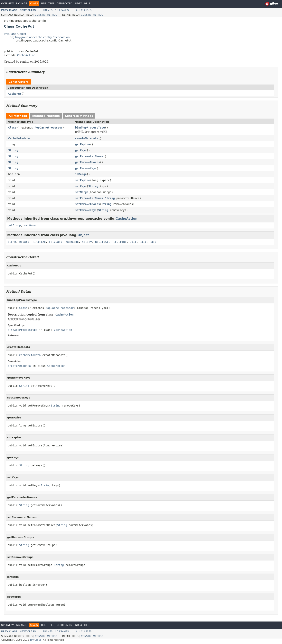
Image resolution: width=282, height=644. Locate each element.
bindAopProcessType (90, 128)
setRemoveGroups (88, 204)
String (13, 150)
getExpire (83, 144)
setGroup (31, 225)
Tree (51, 4)
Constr (40, 15)
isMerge (81, 174)
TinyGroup (36, 640)
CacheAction (26, 55)
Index (78, 4)
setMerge (82, 192)
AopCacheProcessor (49, 128)
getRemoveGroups (88, 162)
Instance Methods (46, 116)
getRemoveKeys (86, 168)
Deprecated (64, 4)
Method (52, 15)
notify (87, 242)
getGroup (14, 225)
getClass (56, 242)
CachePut (15, 94)
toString (120, 242)
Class (12, 128)
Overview (7, 4)
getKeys (81, 150)
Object (83, 235)
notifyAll (103, 242)
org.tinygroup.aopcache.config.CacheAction (40, 37)
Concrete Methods (79, 116)
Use (43, 4)
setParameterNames (89, 198)
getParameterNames (89, 156)
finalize (39, 242)
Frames (48, 10)
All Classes (84, 10)
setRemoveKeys (86, 210)
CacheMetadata (19, 138)
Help (87, 4)
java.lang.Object (15, 34)
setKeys (81, 186)
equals (24, 242)
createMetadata (87, 138)
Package (21, 4)
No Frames (62, 10)
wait (133, 242)
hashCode (72, 242)
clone (12, 242)
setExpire (83, 180)
